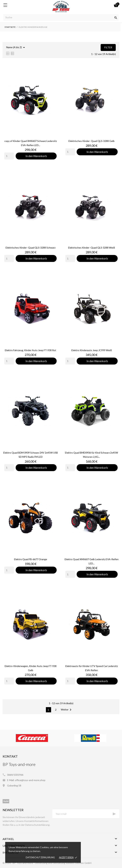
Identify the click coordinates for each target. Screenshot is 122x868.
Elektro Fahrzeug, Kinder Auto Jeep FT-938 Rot (31, 350)
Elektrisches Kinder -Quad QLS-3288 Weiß (91, 248)
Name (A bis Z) (16, 47)
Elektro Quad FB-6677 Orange (31, 559)
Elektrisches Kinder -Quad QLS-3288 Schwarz (31, 248)
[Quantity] (9, 156)
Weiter (67, 710)
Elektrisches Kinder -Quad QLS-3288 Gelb (91, 141)
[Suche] (61, 18)
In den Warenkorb (36, 156)
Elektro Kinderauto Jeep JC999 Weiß (92, 350)
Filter (108, 47)
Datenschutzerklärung (40, 857)
